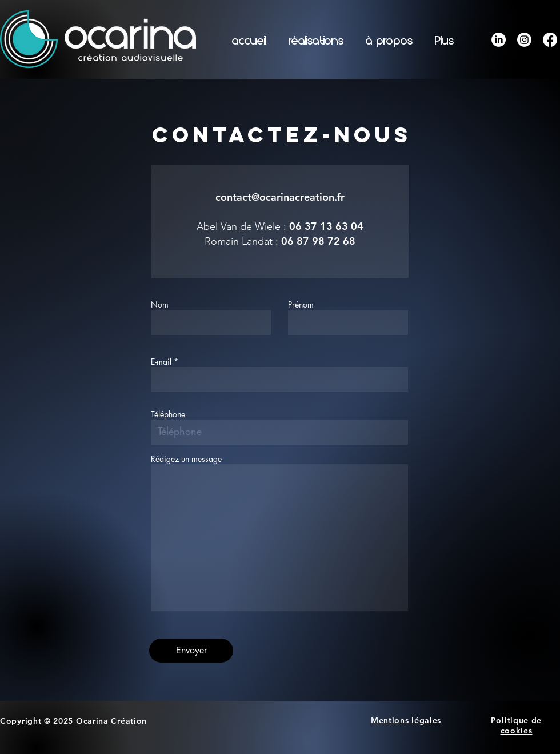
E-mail (161, 362)
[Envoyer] (191, 651)
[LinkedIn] (499, 40)
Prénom (301, 305)
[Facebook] (550, 40)
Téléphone (168, 414)
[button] (316, 41)
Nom (160, 305)
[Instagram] (524, 40)
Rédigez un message (186, 459)
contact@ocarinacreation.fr (280, 197)
